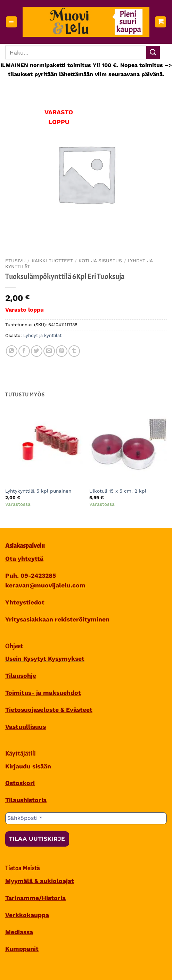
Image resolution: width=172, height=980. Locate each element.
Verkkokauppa (27, 915)
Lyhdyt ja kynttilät (42, 335)
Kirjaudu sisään (28, 766)
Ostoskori (20, 783)
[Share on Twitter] (37, 351)
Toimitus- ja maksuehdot (43, 693)
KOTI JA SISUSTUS (100, 261)
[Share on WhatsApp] (12, 351)
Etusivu (15, 261)
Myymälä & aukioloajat (40, 881)
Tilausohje (21, 676)
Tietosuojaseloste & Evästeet (49, 710)
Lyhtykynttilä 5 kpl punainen (38, 491)
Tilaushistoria (26, 800)
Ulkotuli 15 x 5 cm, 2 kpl (118, 491)
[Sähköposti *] (86, 818)
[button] (11, 22)
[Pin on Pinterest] (62, 351)
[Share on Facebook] (24, 351)
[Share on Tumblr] (74, 351)
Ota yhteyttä (24, 559)
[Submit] (153, 53)
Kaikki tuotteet (52, 261)
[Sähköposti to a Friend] (49, 351)
